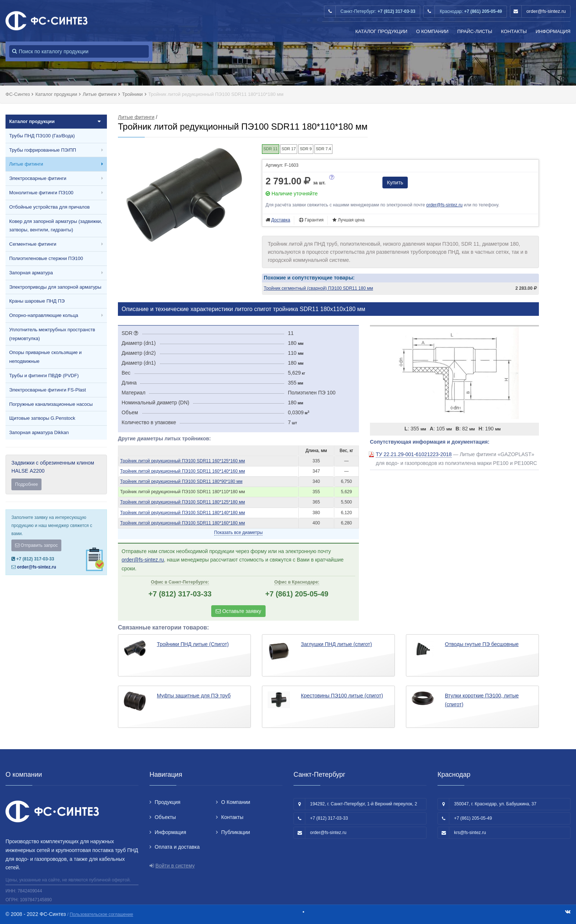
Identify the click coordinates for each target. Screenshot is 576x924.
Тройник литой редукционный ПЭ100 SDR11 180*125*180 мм (183, 502)
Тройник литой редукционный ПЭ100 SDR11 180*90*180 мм (181, 481)
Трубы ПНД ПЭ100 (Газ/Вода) (42, 136)
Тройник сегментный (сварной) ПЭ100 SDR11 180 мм (318, 288)
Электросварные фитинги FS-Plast (48, 390)
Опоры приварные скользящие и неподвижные (45, 357)
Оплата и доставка (177, 847)
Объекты (165, 817)
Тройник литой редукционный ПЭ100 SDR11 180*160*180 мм (183, 523)
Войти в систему (175, 866)
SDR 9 (306, 149)
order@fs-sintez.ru (546, 11)
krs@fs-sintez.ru (470, 833)
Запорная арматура (31, 273)
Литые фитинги (26, 164)
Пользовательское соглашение (102, 914)
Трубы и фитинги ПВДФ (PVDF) (44, 376)
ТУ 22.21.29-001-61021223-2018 (414, 454)
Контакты (514, 31)
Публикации (235, 832)
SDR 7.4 (324, 149)
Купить (395, 183)
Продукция (168, 802)
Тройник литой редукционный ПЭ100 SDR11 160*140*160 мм (183, 471)
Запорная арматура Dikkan (39, 432)
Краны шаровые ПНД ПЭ (37, 301)
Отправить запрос (36, 545)
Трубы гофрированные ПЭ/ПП (43, 150)
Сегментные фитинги (33, 244)
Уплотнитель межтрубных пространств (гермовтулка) (52, 334)
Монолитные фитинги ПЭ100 (41, 193)
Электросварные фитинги (38, 178)
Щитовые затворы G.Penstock (42, 418)
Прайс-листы (475, 31)
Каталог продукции (381, 31)
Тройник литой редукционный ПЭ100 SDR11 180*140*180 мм (183, 513)
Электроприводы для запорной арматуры (55, 287)
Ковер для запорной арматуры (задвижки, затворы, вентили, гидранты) (56, 226)
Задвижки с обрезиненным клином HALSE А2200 (56, 475)
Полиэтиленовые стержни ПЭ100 (46, 258)
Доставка (281, 220)
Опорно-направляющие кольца (44, 315)
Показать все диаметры (238, 533)
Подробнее (26, 484)
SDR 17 (289, 149)
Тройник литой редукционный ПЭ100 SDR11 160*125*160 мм (183, 461)
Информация (553, 31)
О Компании (432, 31)
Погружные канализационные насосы (51, 404)
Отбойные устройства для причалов (49, 207)
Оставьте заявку (238, 611)
